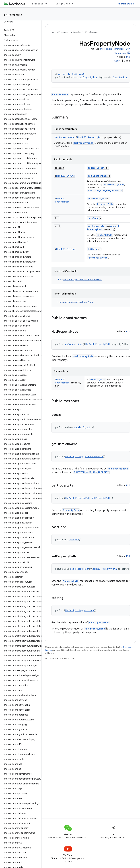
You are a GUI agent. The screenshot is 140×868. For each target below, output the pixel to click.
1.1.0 (128, 57)
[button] (20, 45)
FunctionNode (120, 77)
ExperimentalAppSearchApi (72, 74)
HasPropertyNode (88, 77)
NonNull (82, 137)
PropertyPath (95, 137)
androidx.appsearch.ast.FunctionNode (83, 280)
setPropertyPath (97, 226)
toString (93, 249)
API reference (13, 15)
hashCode (93, 218)
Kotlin (117, 61)
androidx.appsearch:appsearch (115, 49)
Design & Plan (63, 4)
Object (101, 168)
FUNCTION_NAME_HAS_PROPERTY (105, 191)
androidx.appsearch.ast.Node (78, 302)
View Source (121, 53)
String (71, 176)
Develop (77, 32)
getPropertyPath (97, 199)
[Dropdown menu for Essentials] (48, 4)
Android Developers (60, 32)
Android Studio (126, 4)
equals (92, 168)
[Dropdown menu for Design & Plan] (74, 4)
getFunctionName (98, 176)
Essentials (38, 4)
